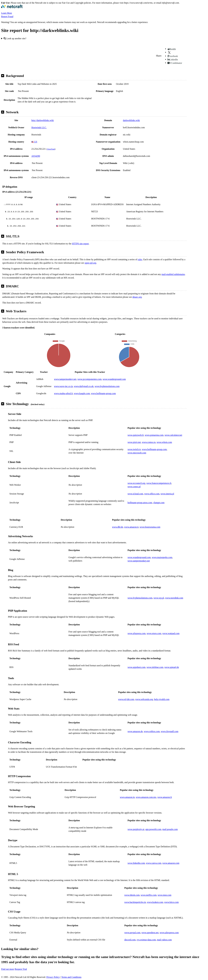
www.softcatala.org (144, 699)
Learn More (7, 13)
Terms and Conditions (71, 977)
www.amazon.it (131, 527)
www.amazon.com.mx (146, 797)
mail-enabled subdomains (173, 274)
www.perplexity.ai (136, 829)
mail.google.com (170, 829)
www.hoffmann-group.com (103, 393)
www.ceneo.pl (134, 487)
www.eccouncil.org (136, 483)
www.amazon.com (171, 863)
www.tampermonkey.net (65, 379)
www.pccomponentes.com (90, 379)
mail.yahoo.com (164, 940)
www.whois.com (164, 442)
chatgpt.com (159, 503)
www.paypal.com (132, 933)
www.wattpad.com (171, 633)
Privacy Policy (53, 977)
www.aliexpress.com (169, 933)
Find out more (8, 969)
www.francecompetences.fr (159, 483)
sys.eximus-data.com (146, 940)
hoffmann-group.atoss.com (140, 503)
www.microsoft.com (137, 453)
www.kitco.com (171, 902)
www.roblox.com (152, 731)
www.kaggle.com (82, 393)
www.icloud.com (135, 494)
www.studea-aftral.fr (63, 393)
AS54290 (36, 156)
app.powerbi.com (153, 829)
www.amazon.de (135, 731)
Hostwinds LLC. (39, 127)
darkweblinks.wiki (131, 120)
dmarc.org (137, 297)
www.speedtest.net (150, 933)
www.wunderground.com (114, 379)
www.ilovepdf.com (170, 731)
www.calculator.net (173, 435)
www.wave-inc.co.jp (63, 386)
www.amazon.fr (165, 797)
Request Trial (21, 969)
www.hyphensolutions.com (107, 386)
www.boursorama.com (150, 527)
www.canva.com (154, 863)
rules (140, 259)
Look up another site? (15, 38)
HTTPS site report (80, 244)
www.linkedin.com (136, 863)
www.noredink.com (174, 598)
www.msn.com (164, 895)
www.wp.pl (159, 598)
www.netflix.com (149, 895)
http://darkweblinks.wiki (43, 120)
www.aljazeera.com (137, 633)
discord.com (130, 940)
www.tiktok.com (132, 895)
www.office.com (152, 494)
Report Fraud (7, 16)
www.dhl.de (117, 527)
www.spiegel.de (172, 667)
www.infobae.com (155, 667)
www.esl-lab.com (126, 699)
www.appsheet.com (136, 667)
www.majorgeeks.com (162, 557)
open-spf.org (90, 263)
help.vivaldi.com (162, 699)
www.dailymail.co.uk (84, 386)
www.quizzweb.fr (136, 435)
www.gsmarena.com (154, 435)
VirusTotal (51, 149)
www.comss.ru (149, 442)
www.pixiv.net (134, 442)
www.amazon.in (127, 797)
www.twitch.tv (134, 449)
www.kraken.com (155, 902)
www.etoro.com (154, 633)
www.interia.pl (167, 494)
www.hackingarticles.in (135, 902)
